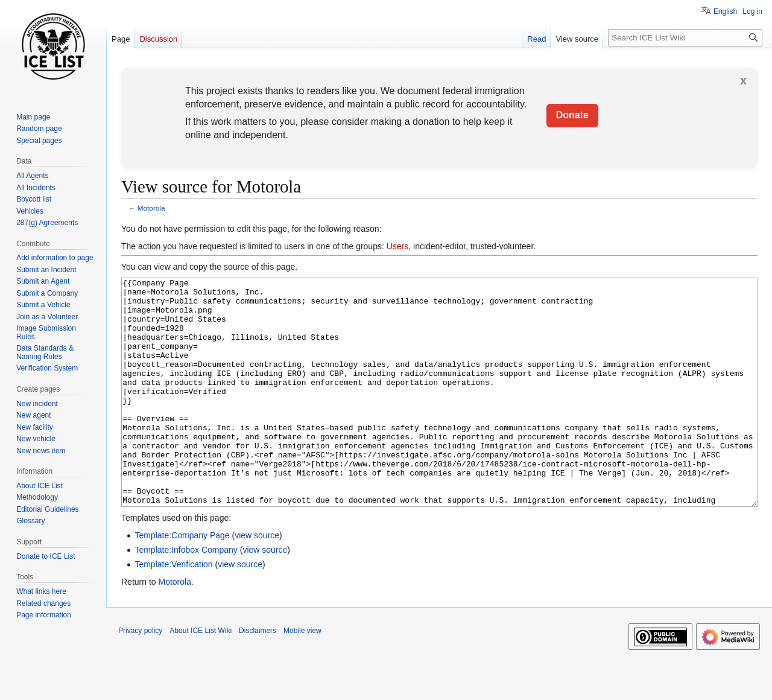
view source (257, 581)
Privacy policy (140, 676)
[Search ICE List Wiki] (685, 38)
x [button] (743, 80)
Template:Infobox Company (186, 595)
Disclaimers (258, 676)
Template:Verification (173, 609)
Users (398, 246)
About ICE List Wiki (201, 676)
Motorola (151, 208)
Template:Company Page (182, 581)
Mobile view (302, 676)
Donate (572, 115)
